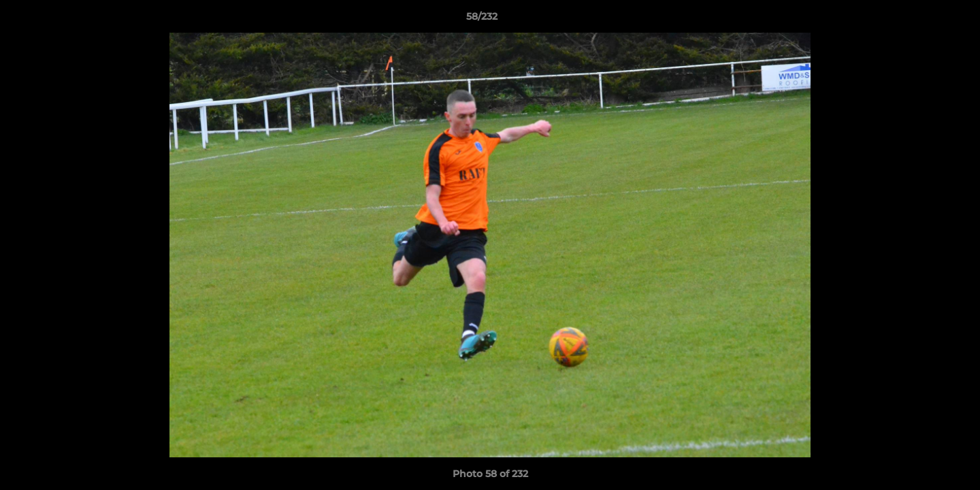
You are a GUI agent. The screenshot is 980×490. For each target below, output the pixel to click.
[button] (923, 20)
